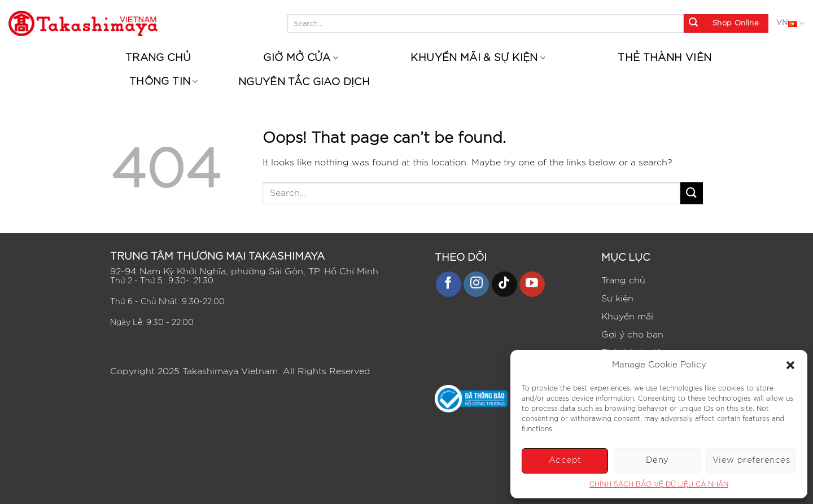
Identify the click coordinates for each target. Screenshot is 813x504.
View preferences (751, 460)
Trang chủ (158, 58)
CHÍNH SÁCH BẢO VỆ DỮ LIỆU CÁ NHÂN (659, 484)
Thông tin (164, 82)
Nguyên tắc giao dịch (304, 82)
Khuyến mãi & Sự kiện (478, 58)
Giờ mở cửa (301, 58)
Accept (565, 460)
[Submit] (693, 24)
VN (790, 24)
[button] (790, 365)
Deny (657, 460)
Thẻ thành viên (665, 58)
